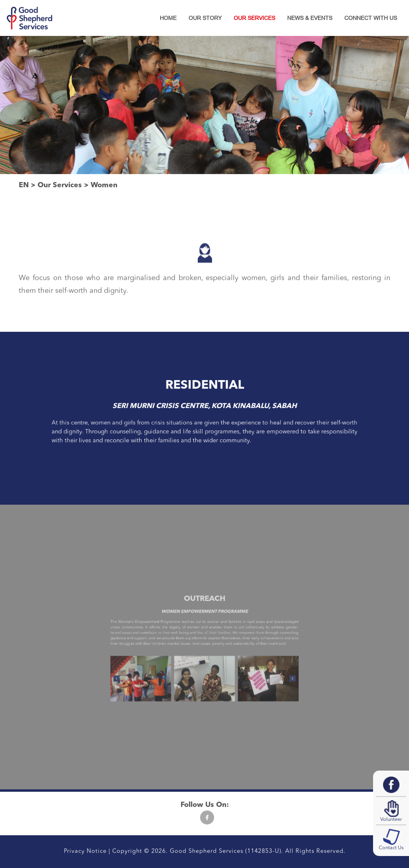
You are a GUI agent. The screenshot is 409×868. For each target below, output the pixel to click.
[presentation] (151, 667)
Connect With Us (371, 18)
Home (168, 18)
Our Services (254, 18)
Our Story (205, 18)
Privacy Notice (85, 851)
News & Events (310, 18)
